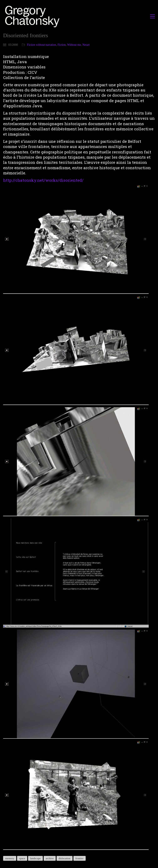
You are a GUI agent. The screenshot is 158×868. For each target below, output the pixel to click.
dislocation (65, 858)
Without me (74, 45)
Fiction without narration (42, 45)
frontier (80, 858)
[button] (152, 16)
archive (50, 858)
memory (10, 858)
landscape (35, 858)
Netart (86, 45)
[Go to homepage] (33, 16)
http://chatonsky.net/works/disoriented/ (43, 180)
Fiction (62, 45)
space (22, 858)
